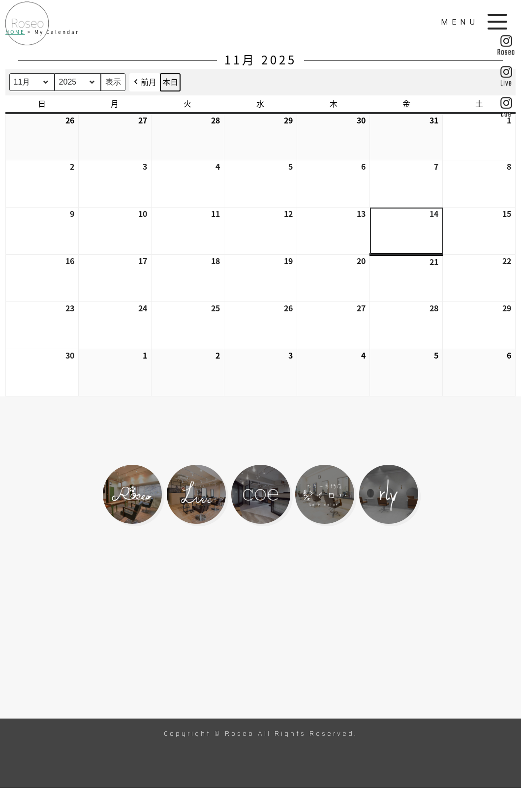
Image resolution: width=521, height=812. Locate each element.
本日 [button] (170, 82)
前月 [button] (144, 82)
